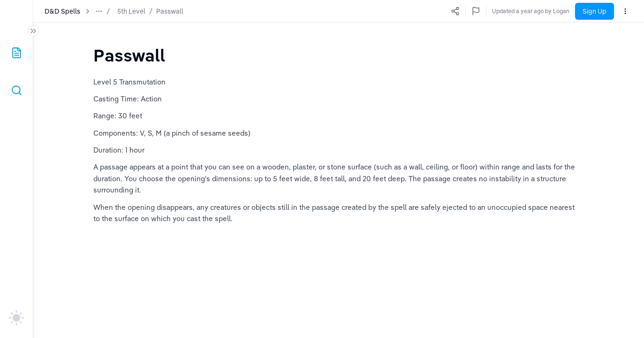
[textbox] (129, 55)
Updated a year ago (544, 11)
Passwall (170, 11)
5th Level (131, 11)
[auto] (16, 318)
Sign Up (595, 11)
